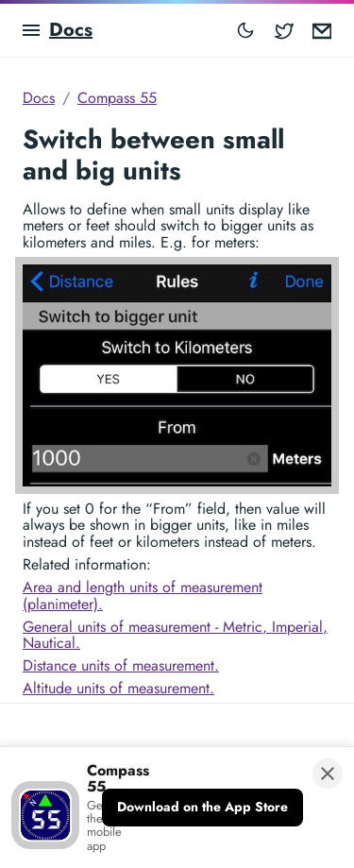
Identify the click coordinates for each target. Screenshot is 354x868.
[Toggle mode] (245, 30)
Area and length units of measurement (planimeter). (143, 596)
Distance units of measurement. (121, 665)
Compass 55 (117, 98)
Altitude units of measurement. (118, 688)
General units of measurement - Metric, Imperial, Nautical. (175, 635)
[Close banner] (328, 774)
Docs (71, 30)
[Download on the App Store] (202, 808)
